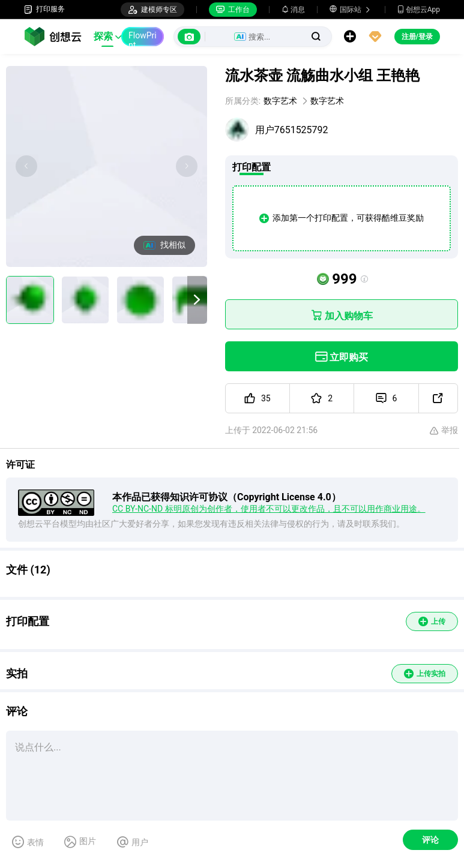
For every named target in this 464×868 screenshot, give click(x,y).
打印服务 (44, 9)
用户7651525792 (292, 130)
